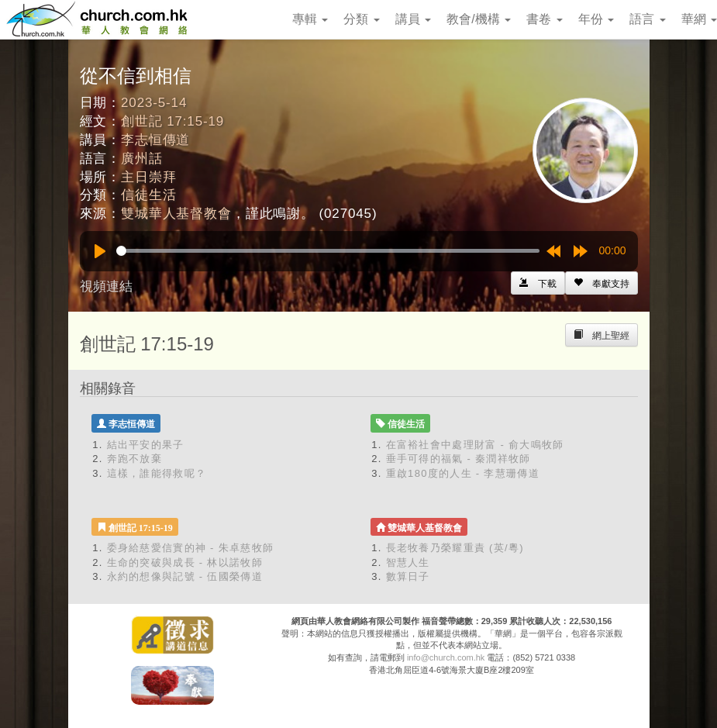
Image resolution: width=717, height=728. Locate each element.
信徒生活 (148, 195)
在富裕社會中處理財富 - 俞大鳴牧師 (475, 445)
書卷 (544, 19)
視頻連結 (106, 286)
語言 (647, 19)
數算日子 (408, 576)
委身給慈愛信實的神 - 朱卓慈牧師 (191, 548)
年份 (596, 19)
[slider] (328, 251)
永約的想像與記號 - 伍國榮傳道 (185, 576)
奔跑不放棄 (135, 459)
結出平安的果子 (146, 445)
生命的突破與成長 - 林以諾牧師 (185, 562)
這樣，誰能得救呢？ (157, 473)
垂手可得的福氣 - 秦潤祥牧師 (458, 459)
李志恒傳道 (155, 140)
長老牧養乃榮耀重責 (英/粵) (455, 548)
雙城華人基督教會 (176, 214)
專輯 (310, 19)
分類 (361, 19)
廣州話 (142, 159)
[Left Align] (602, 283)
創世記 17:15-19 (172, 121)
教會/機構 (479, 19)
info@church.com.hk (446, 657)
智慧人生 (408, 562)
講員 (413, 19)
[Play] (100, 251)
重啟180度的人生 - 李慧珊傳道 (463, 473)
